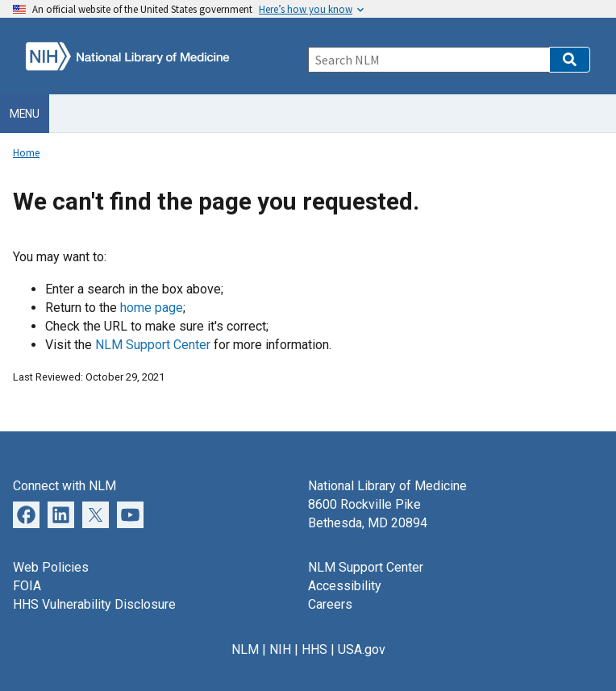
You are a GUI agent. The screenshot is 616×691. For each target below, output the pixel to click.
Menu (25, 114)
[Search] (429, 60)
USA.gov (362, 649)
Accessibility (345, 586)
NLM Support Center (153, 345)
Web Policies (51, 567)
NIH (280, 649)
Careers (330, 604)
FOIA (27, 586)
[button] (570, 60)
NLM (245, 649)
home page (152, 308)
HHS (314, 649)
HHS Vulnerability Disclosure (94, 604)
